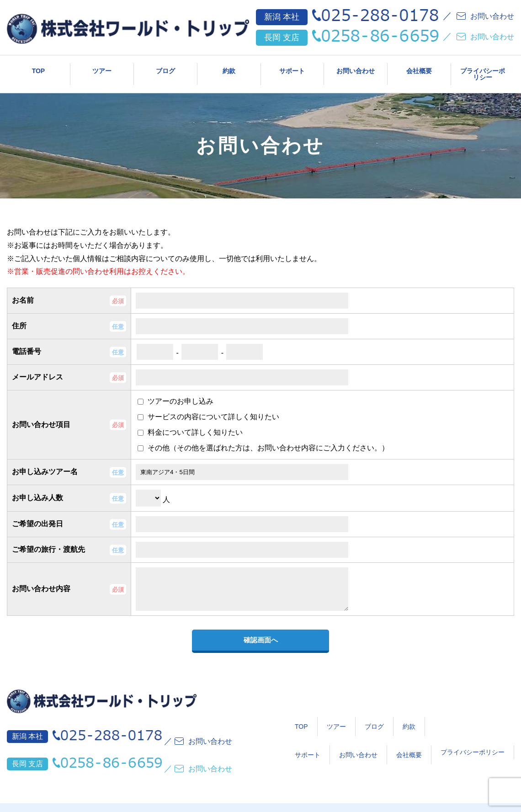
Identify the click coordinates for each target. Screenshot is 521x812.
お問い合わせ (356, 67)
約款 (229, 67)
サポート (292, 67)
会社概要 (419, 67)
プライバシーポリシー (483, 71)
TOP (39, 67)
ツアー (102, 67)
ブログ (165, 67)
